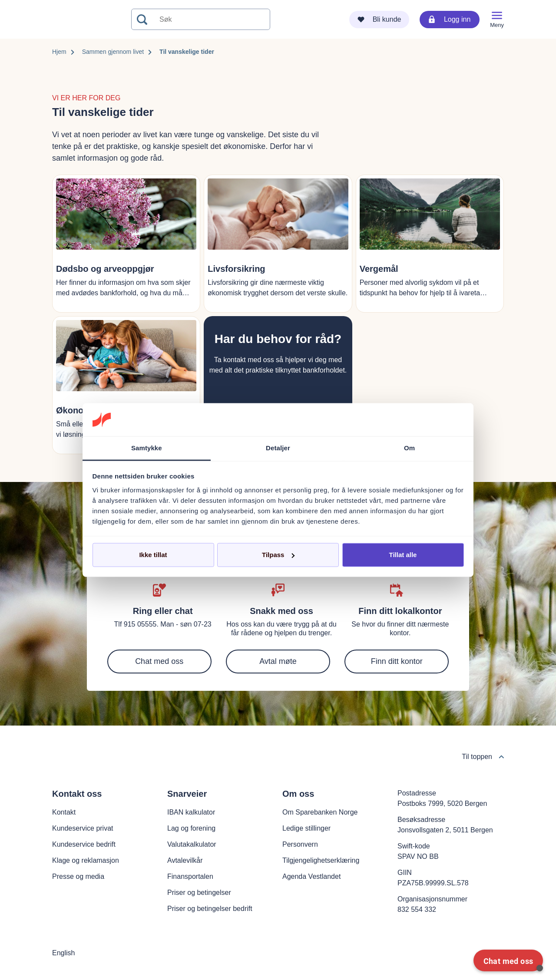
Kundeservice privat (83, 828)
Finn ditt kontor (397, 661)
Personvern (300, 844)
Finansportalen (190, 876)
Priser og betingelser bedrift (210, 909)
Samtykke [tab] (147, 448)
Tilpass (278, 555)
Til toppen (483, 757)
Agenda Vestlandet (311, 876)
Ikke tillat (153, 555)
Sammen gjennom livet (113, 52)
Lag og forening (191, 828)
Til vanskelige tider (187, 52)
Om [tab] (409, 448)
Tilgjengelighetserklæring (321, 860)
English (63, 953)
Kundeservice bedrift (84, 844)
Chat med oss (159, 661)
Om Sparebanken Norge (320, 812)
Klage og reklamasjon (86, 860)
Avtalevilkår (185, 860)
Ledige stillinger (306, 828)
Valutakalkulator (192, 844)
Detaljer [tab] (278, 448)
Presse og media (78, 876)
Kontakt (64, 812)
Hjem (59, 52)
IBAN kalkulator (191, 812)
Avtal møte (278, 661)
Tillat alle (403, 555)
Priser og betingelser (199, 893)
